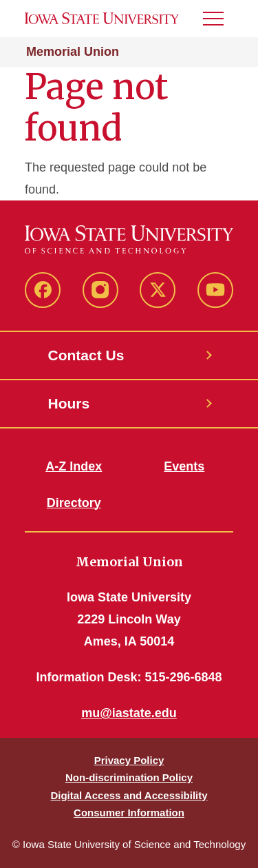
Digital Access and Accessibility (129, 795)
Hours (69, 403)
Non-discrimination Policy (129, 777)
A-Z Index (74, 466)
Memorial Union (73, 52)
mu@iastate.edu (129, 713)
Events (184, 466)
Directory (74, 503)
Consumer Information (129, 813)
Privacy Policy (129, 760)
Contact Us (86, 355)
